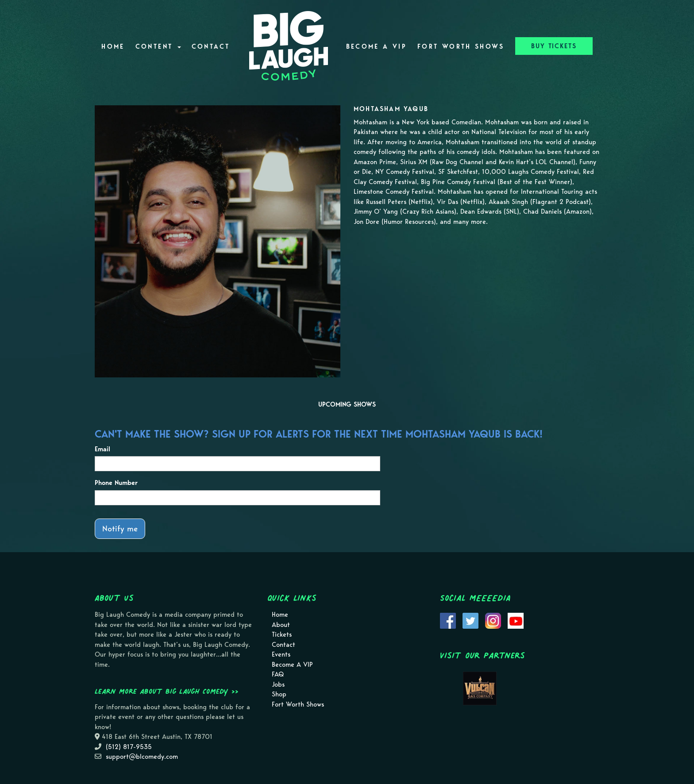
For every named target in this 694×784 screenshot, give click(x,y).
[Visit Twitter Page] (470, 620)
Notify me (120, 528)
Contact (211, 46)
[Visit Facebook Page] (448, 620)
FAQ (278, 674)
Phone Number (116, 483)
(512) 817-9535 (129, 747)
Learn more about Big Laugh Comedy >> (167, 691)
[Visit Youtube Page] (516, 620)
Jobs (278, 684)
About (281, 625)
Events (281, 654)
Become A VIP (376, 46)
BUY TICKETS (554, 46)
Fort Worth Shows (461, 46)
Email (102, 449)
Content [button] (158, 46)
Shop (279, 694)
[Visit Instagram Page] (493, 620)
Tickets (282, 634)
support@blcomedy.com (142, 757)
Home (113, 46)
